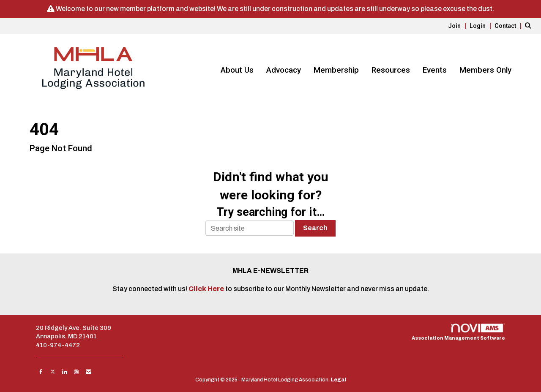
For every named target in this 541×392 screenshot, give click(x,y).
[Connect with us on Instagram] (76, 372)
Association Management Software (458, 332)
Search (315, 228)
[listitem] (458, 26)
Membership (336, 70)
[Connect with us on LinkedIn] (64, 372)
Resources (391, 70)
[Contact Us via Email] (89, 372)
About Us (237, 70)
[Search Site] (530, 26)
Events (435, 70)
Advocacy (284, 70)
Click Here (207, 289)
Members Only (485, 70)
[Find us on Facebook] (41, 372)
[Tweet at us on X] (53, 372)
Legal (338, 380)
